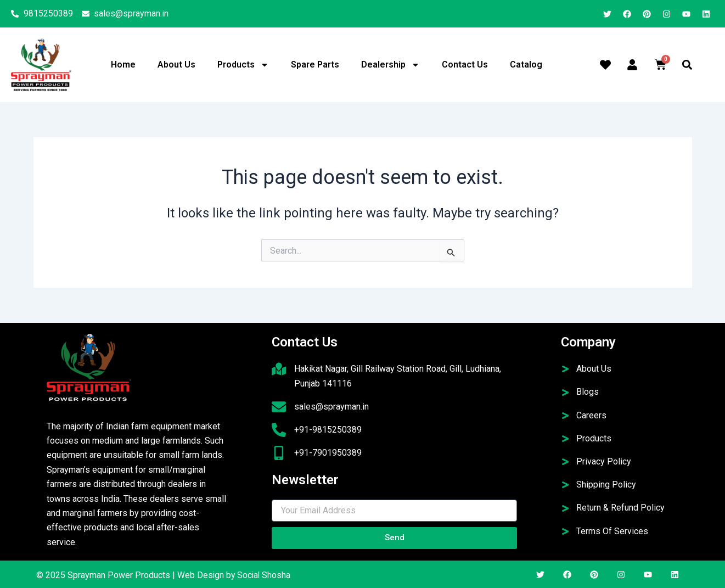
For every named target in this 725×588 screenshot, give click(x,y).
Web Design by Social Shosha (235, 575)
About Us (176, 65)
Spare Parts (315, 65)
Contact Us (465, 65)
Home (123, 65)
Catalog (526, 65)
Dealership (390, 65)
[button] (687, 65)
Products (243, 65)
